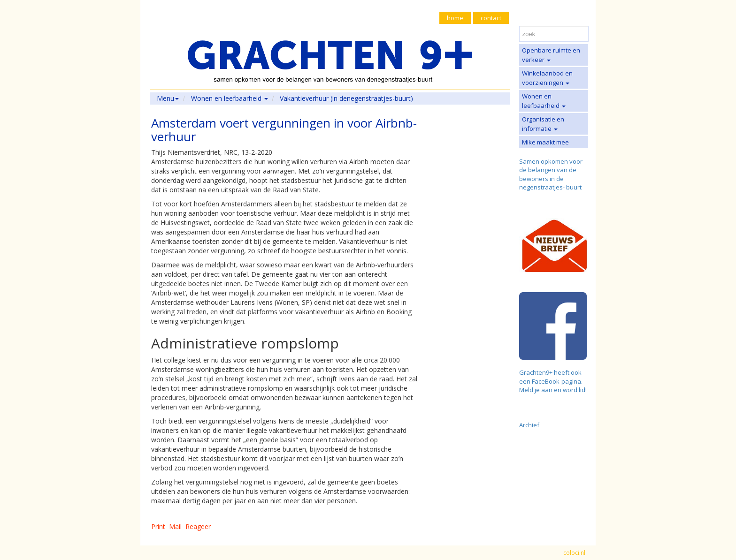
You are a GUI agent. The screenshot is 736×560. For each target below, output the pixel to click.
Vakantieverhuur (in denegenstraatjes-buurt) (346, 98)
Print (158, 526)
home (455, 18)
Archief (529, 425)
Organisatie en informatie (543, 124)
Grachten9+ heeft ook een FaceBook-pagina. (551, 377)
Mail (175, 526)
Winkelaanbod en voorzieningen (547, 78)
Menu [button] (168, 98)
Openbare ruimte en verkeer (551, 55)
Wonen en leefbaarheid (544, 101)
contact (491, 18)
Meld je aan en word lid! (553, 390)
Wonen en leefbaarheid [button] (230, 98)
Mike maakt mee (545, 142)
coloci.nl (574, 553)
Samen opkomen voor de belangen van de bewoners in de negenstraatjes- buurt (551, 174)
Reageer (198, 526)
